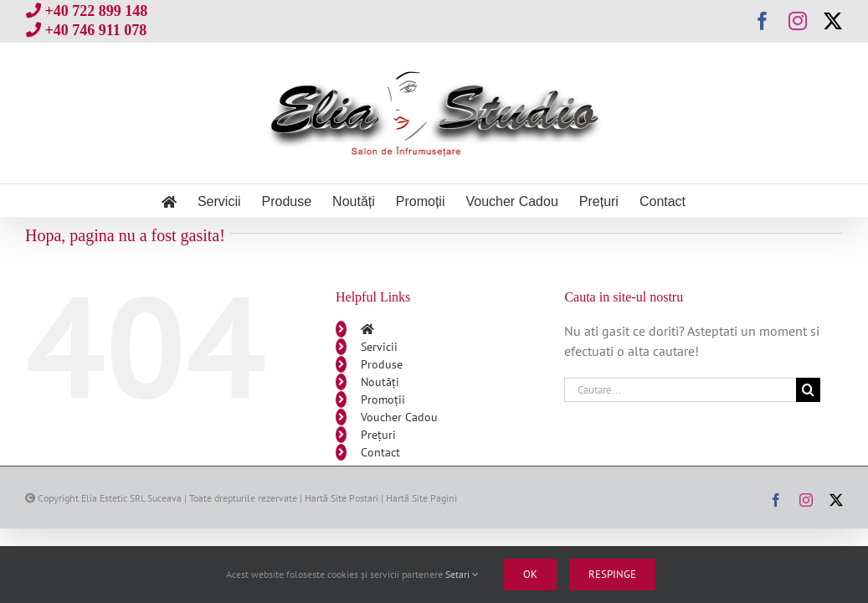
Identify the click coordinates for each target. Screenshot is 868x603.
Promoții (383, 399)
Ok (530, 574)
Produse (382, 364)
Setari (462, 574)
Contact (380, 452)
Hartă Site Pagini (421, 498)
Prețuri (378, 435)
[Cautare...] (680, 390)
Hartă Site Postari (342, 498)
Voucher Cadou (399, 417)
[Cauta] (808, 390)
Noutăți (380, 382)
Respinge (612, 574)
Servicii (379, 347)
